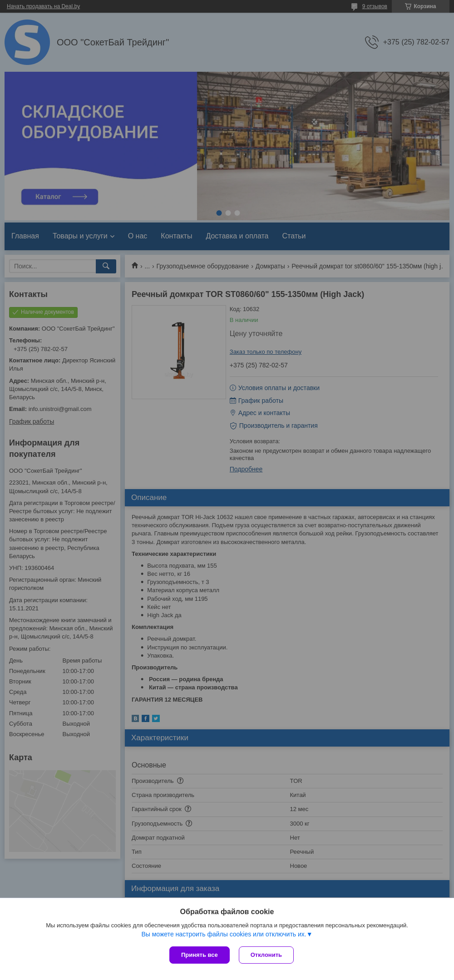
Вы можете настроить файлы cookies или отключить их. (224, 934)
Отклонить (266, 955)
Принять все (200, 955)
